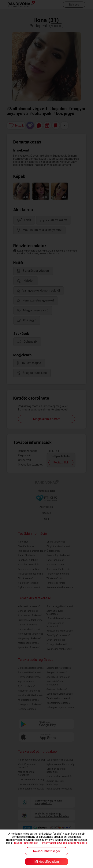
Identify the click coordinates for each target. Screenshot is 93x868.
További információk (26, 843)
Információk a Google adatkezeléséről (65, 843)
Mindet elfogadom (47, 862)
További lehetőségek (47, 851)
